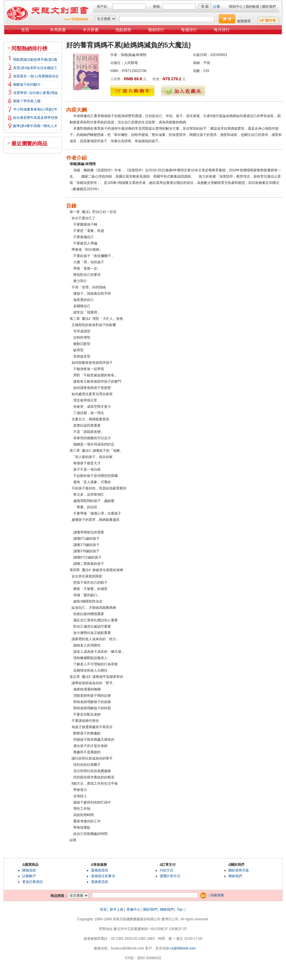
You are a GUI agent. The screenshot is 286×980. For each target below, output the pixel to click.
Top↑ (180, 909)
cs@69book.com (183, 948)
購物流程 (29, 870)
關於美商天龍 (239, 870)
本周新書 (58, 30)
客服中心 (133, 909)
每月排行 (222, 30)
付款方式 (167, 870)
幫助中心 (236, 7)
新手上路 (117, 909)
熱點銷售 (123, 30)
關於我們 (269, 7)
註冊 (217, 7)
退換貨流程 (100, 882)
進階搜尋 (244, 21)
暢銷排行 (156, 30)
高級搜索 (217, 895)
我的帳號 (252, 7)
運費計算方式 (170, 876)
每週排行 (189, 30)
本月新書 (91, 30)
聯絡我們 (235, 876)
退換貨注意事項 (103, 876)
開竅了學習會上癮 (27, 101)
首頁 (25, 30)
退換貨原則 (100, 870)
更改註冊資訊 (33, 882)
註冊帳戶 (29, 876)
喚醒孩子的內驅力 (27, 85)
